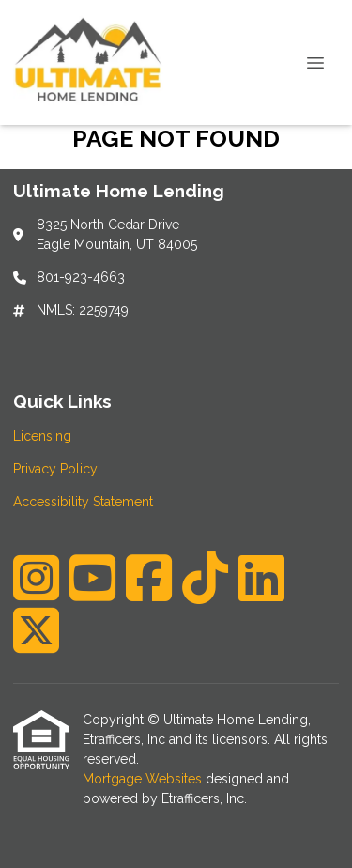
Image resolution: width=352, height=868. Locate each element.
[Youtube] (92, 578)
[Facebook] (149, 578)
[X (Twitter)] (36, 630)
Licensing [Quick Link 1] (42, 436)
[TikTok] (205, 578)
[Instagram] (36, 578)
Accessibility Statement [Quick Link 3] (83, 502)
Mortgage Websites (144, 779)
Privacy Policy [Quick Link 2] (55, 469)
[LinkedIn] (261, 578)
